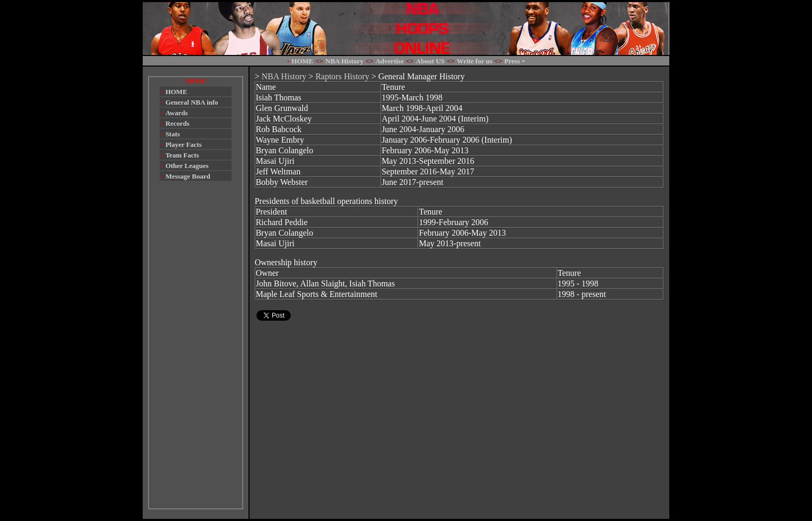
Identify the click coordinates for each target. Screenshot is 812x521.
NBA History (284, 76)
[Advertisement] (196, 350)
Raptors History (343, 76)
